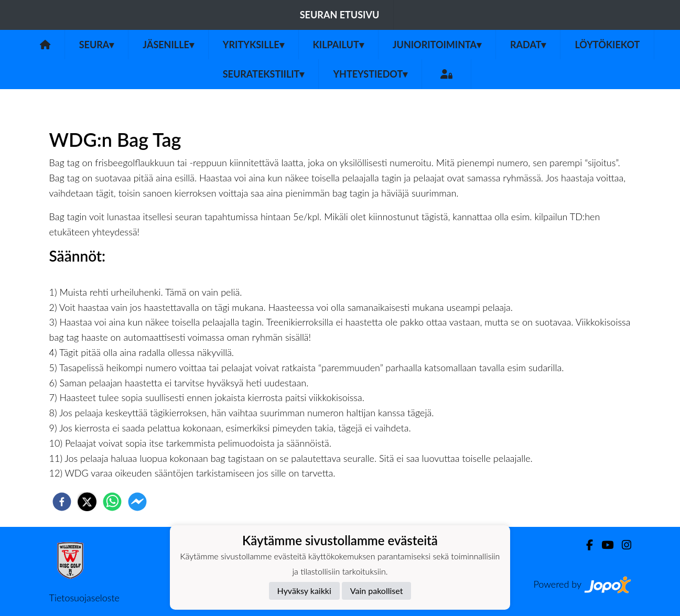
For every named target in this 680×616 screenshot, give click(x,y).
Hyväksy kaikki (304, 591)
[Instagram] (622, 545)
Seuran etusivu (340, 15)
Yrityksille (253, 45)
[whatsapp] (112, 502)
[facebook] (62, 502)
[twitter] (87, 502)
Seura (97, 45)
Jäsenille (168, 45)
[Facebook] (585, 545)
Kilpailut (338, 45)
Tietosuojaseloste (84, 598)
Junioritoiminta (437, 45)
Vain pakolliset (377, 591)
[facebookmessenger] (137, 502)
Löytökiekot (607, 45)
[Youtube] (603, 545)
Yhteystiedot (370, 74)
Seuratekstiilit (264, 74)
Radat (528, 45)
